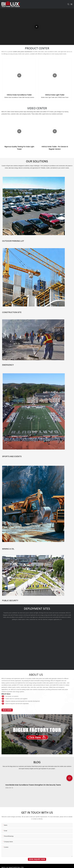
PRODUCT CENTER (37, 49)
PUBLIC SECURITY (10, 600)
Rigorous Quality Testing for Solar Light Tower (19, 148)
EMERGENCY (8, 365)
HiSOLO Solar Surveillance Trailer (19, 95)
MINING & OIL (8, 549)
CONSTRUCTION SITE (12, 312)
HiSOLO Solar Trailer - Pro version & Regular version (55, 148)
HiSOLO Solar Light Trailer (55, 95)
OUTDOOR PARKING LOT (13, 241)
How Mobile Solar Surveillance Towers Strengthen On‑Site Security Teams (33, 786)
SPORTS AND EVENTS (12, 456)
